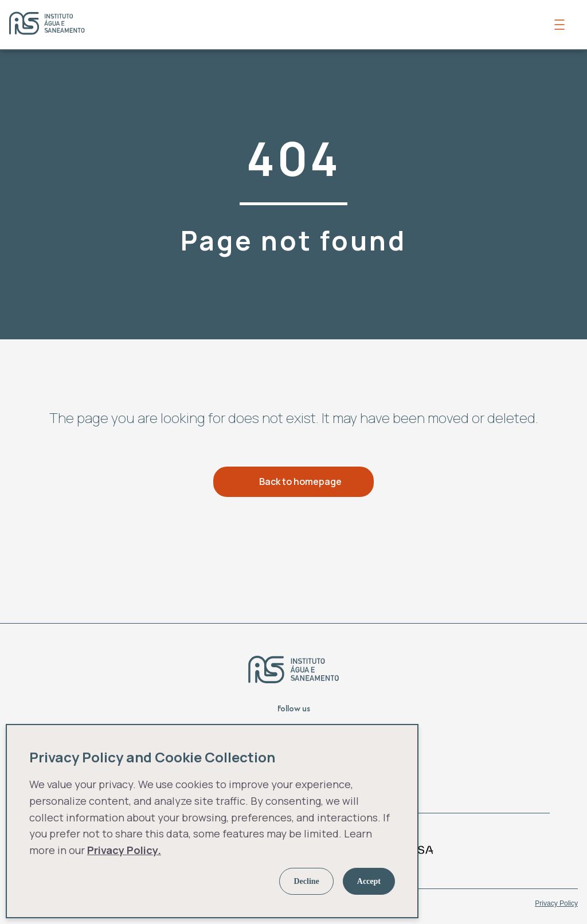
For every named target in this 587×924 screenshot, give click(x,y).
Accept (369, 881)
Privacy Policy (556, 903)
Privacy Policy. (124, 850)
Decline (306, 881)
